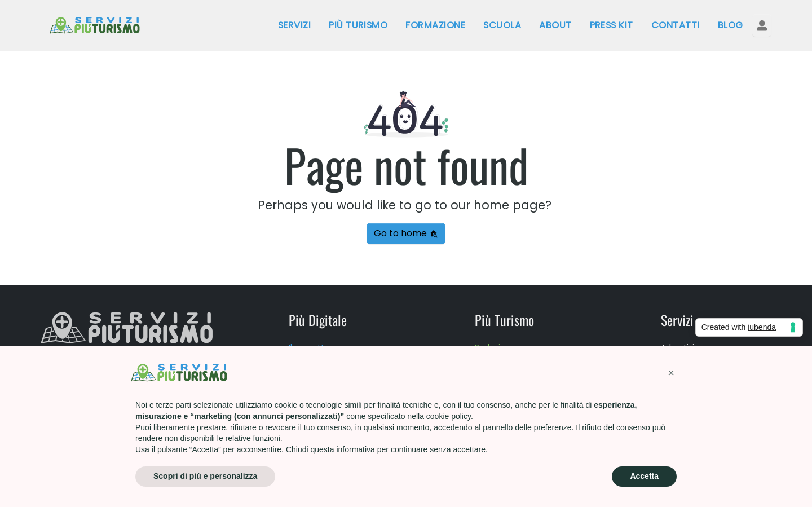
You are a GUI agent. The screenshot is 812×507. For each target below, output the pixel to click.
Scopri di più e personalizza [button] (205, 476)
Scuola (502, 25)
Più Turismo (358, 25)
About (555, 25)
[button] (671, 373)
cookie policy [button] (449, 416)
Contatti (676, 25)
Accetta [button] (644, 476)
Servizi (294, 25)
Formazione (435, 25)
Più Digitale (318, 320)
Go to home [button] (406, 233)
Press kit (612, 25)
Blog (731, 25)
